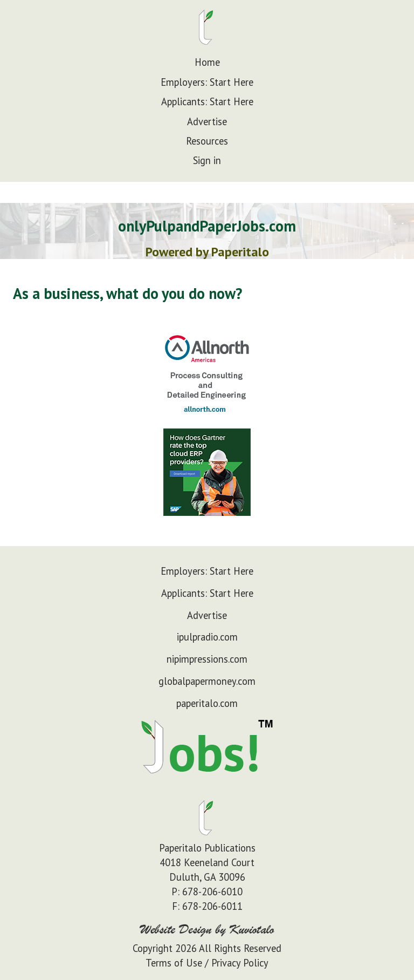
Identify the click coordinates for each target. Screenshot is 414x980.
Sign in (207, 160)
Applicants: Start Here (207, 101)
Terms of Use (174, 963)
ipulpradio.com (207, 637)
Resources (207, 141)
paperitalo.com (207, 703)
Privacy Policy (240, 963)
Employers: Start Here (207, 82)
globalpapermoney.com (207, 681)
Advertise (207, 121)
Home (207, 62)
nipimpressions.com (207, 659)
